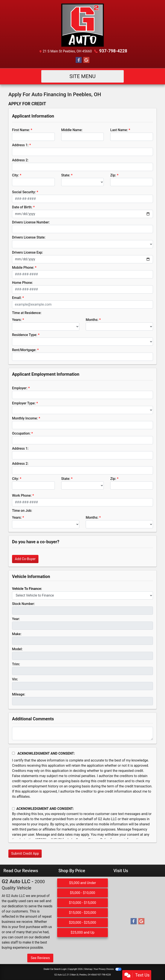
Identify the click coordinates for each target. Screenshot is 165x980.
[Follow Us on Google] (86, 60)
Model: (17, 649)
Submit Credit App (25, 854)
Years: (17, 320)
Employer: (20, 388)
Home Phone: (22, 283)
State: (66, 175)
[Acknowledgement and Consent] (13, 753)
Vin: (15, 679)
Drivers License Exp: (27, 252)
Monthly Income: (25, 418)
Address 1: (20, 145)
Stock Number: (23, 604)
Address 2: (20, 160)
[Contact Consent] (13, 809)
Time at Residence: (27, 313)
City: (15, 175)
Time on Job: (22, 511)
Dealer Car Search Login (55, 969)
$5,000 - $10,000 (82, 893)
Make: (17, 634)
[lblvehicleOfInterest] (82, 595)
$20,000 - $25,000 (83, 923)
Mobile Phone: (23, 268)
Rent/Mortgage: (24, 350)
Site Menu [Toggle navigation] (82, 76)
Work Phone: (22, 495)
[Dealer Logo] (82, 25)
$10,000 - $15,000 (83, 903)
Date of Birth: (22, 207)
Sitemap (88, 969)
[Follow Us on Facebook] (79, 60)
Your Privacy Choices (108, 969)
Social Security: (24, 192)
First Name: (21, 130)
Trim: (16, 664)
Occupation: (21, 433)
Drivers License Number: (31, 222)
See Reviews (40, 958)
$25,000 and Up (82, 932)
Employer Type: (24, 403)
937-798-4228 (113, 51)
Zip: (113, 175)
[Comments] (82, 733)
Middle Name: (72, 130)
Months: (92, 320)
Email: (17, 298)
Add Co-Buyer (25, 559)
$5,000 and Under (83, 883)
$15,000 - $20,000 (83, 913)
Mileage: (19, 694)
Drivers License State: (29, 237)
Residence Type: (25, 335)
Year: (16, 619)
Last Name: (119, 130)
